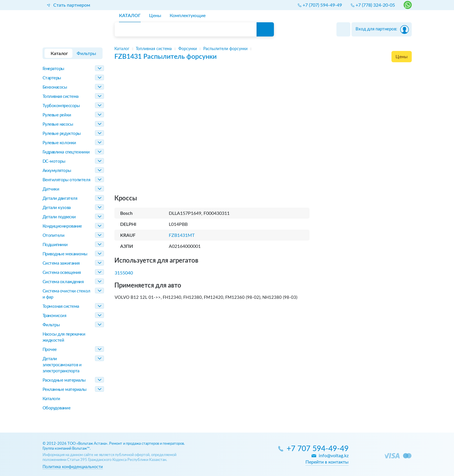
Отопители (54, 236)
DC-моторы (54, 161)
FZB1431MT (182, 235)
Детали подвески (59, 217)
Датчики (51, 189)
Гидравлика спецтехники (66, 152)
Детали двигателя (60, 198)
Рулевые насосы (58, 124)
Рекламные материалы (65, 390)
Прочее (50, 350)
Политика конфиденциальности (73, 467)
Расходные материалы (64, 380)
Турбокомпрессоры (61, 106)
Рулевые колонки (59, 143)
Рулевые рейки (57, 115)
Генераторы (54, 69)
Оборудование (57, 408)
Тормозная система (61, 306)
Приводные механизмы (65, 254)
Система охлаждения (63, 282)
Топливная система (61, 97)
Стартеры (52, 78)
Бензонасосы (55, 87)
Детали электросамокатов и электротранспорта (62, 365)
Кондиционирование (62, 226)
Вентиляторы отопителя (66, 180)
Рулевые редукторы (62, 134)
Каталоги (51, 399)
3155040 (124, 273)
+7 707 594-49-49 (318, 449)
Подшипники (55, 245)
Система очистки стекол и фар (66, 294)
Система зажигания (61, 263)
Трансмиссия (54, 316)
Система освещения (62, 273)
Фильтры (51, 325)
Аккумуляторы (57, 171)
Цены (402, 57)
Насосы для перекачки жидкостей (64, 337)
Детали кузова (57, 208)
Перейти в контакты (327, 462)
